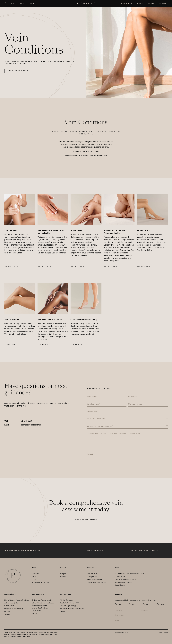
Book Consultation (19, 71)
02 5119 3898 (27, 421)
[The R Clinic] (86, 3)
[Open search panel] (5, 3)
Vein (22, 3)
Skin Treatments (10, 594)
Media (151, 3)
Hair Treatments (65, 594)
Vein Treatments (38, 594)
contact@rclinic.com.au (31, 425)
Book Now (127, 3)
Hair (31, 3)
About (140, 3)
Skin (13, 3)
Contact (163, 3)
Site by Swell (163, 632)
